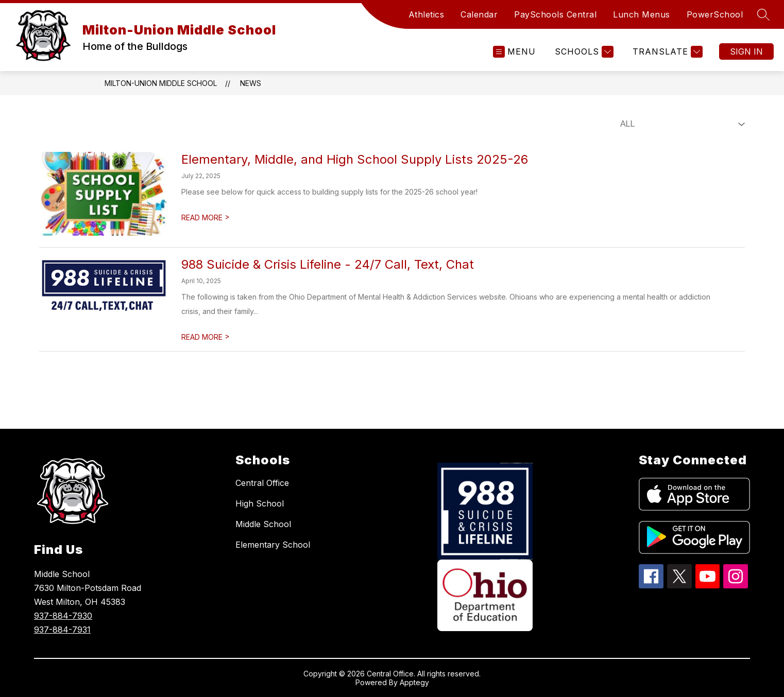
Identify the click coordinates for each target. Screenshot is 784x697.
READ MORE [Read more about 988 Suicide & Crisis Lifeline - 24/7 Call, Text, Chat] (206, 337)
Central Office (262, 483)
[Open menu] (514, 52)
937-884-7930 (63, 616)
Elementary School (273, 545)
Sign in (746, 51)
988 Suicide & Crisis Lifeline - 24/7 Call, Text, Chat (328, 264)
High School (260, 503)
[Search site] (763, 14)
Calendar (479, 14)
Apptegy (414, 682)
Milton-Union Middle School (161, 83)
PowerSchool (715, 14)
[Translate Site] (666, 52)
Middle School (263, 524)
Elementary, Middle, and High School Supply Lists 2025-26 (355, 159)
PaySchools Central (555, 14)
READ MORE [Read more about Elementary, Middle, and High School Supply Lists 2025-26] (206, 217)
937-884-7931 (62, 630)
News (251, 83)
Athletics (427, 14)
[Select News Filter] (680, 124)
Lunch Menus (642, 14)
